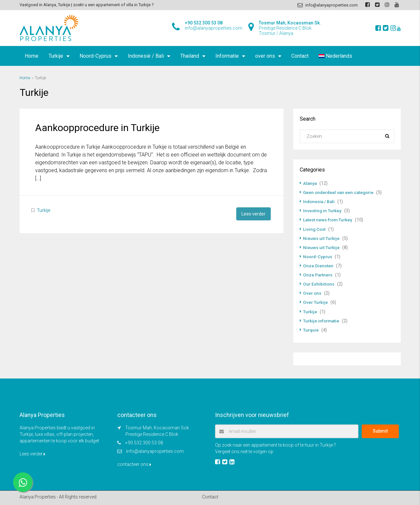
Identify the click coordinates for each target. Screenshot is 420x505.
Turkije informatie (322, 320)
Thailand (190, 56)
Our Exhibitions (319, 284)
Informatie (227, 56)
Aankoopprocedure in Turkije (97, 128)
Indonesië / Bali (146, 56)
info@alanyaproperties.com (155, 451)
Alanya (310, 183)
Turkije (56, 56)
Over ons (313, 293)
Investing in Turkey (323, 211)
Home (32, 56)
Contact (300, 56)
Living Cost (315, 229)
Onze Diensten (318, 265)
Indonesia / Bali (320, 201)
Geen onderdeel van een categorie (340, 192)
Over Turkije (316, 302)
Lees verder (253, 214)
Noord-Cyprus (95, 56)
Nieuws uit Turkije (322, 238)
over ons (265, 56)
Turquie (311, 329)
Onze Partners (318, 275)
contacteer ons (134, 464)
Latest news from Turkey (329, 220)
